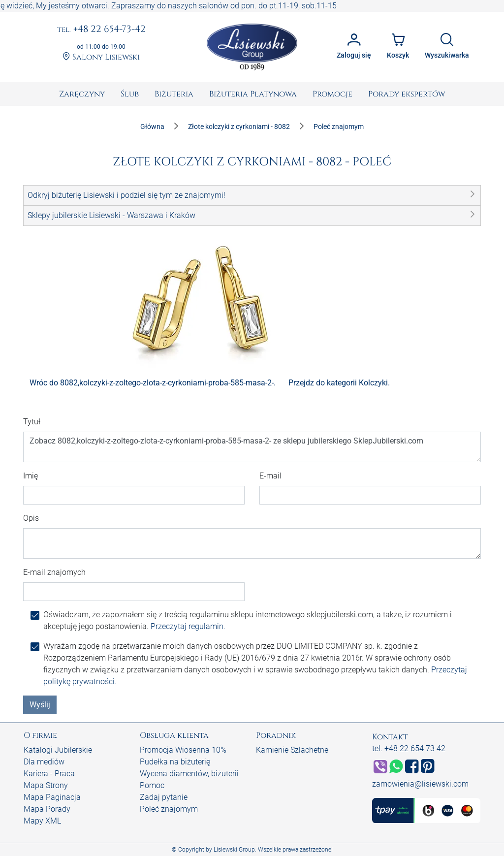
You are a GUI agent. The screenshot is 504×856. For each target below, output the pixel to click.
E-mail (270, 476)
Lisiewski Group (234, 850)
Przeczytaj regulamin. (188, 626)
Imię (31, 476)
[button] (252, 195)
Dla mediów (44, 762)
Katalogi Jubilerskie (58, 750)
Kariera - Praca (49, 774)
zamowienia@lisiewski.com (420, 784)
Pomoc (152, 785)
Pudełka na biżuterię (175, 762)
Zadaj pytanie (164, 797)
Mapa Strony (46, 785)
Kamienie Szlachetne (292, 750)
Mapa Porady (47, 809)
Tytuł (32, 422)
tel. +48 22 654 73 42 (409, 748)
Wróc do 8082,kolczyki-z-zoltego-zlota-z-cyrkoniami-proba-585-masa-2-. (153, 383)
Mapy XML (42, 821)
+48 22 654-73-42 (101, 30)
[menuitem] (82, 94)
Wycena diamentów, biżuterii (189, 774)
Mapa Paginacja (52, 797)
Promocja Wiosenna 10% (183, 750)
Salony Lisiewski (101, 57)
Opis (31, 518)
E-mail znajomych (54, 572)
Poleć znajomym (169, 809)
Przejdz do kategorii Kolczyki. (339, 383)
